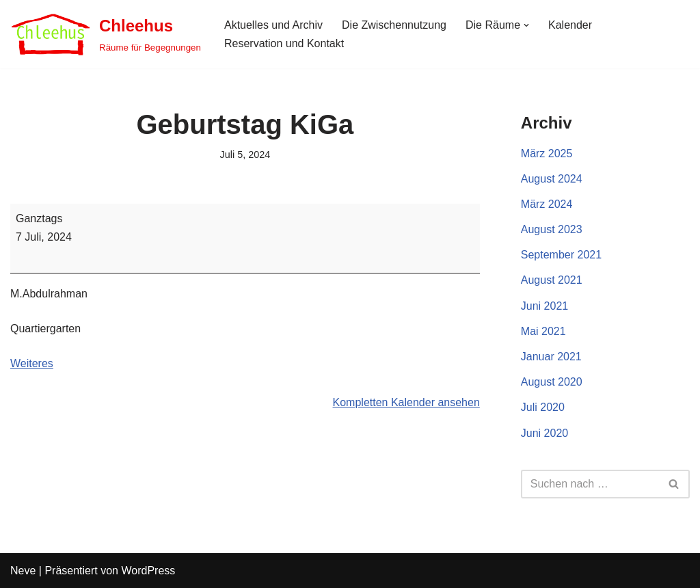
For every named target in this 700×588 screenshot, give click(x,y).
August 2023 (552, 229)
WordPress (148, 571)
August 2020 (552, 382)
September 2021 (561, 255)
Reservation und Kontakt (284, 43)
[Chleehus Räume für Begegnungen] (106, 34)
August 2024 (552, 179)
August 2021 (552, 280)
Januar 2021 (551, 357)
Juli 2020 (543, 407)
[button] (526, 25)
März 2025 (547, 153)
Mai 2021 (543, 331)
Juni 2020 (544, 433)
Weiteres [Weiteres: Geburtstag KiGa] (32, 363)
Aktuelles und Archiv (273, 25)
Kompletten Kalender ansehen (406, 402)
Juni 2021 (544, 306)
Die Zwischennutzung (394, 25)
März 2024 (547, 204)
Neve (23, 571)
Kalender (570, 25)
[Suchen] (590, 484)
